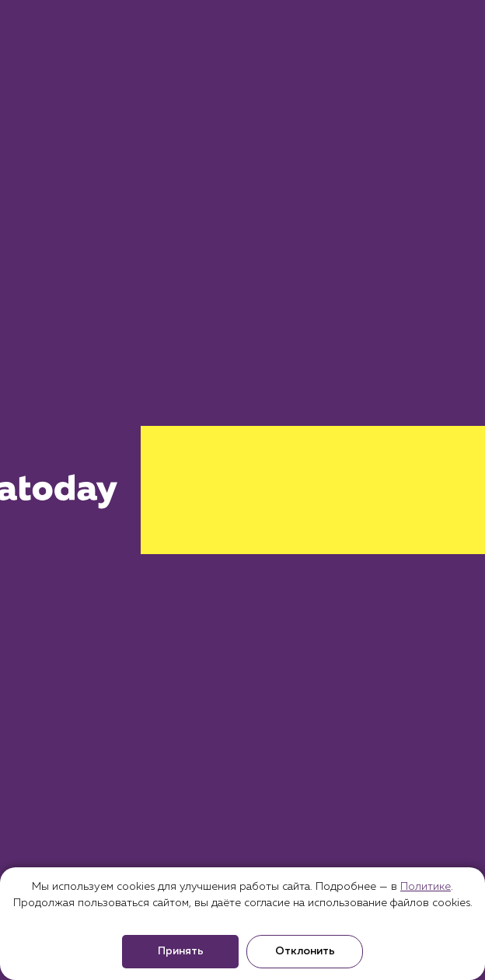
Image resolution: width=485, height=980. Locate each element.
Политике (426, 887)
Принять (181, 951)
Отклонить (305, 951)
